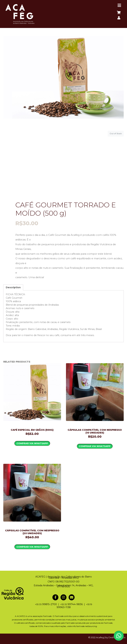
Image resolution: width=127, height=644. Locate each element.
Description (13, 287)
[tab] (13, 287)
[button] (119, 636)
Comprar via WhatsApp (32, 443)
